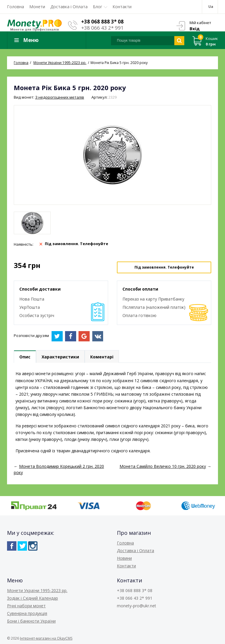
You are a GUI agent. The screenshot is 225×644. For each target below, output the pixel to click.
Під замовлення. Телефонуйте (164, 267)
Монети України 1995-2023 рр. (37, 590)
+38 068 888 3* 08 (102, 22)
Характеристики (60, 357)
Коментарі (102, 357)
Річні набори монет (26, 606)
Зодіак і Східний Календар (33, 598)
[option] (32, 223)
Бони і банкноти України (31, 621)
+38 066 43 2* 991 (102, 28)
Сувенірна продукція (27, 613)
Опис (25, 357)
